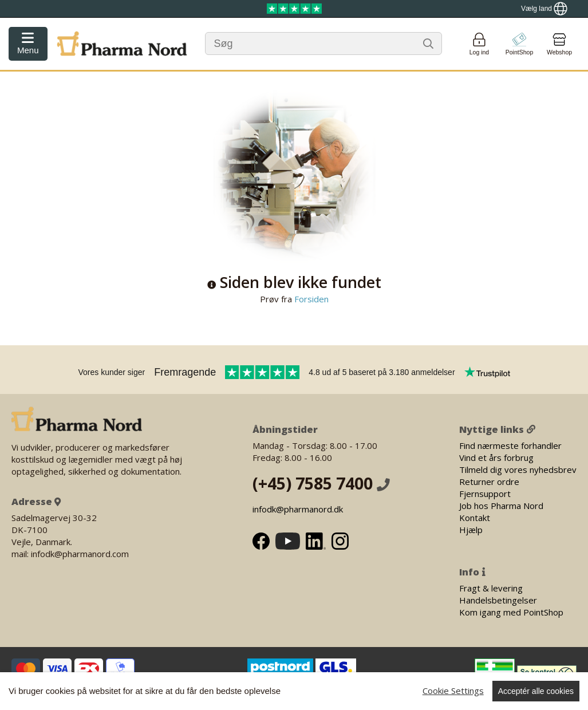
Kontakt (475, 518)
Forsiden (310, 299)
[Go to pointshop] (519, 44)
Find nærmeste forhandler (510, 445)
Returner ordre (489, 482)
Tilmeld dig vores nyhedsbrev (518, 470)
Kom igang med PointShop (511, 612)
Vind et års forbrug (496, 457)
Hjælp (471, 530)
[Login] (479, 44)
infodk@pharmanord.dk (298, 509)
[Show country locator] (544, 9)
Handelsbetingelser (498, 600)
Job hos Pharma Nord (501, 506)
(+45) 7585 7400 (321, 483)
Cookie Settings (453, 691)
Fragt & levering (491, 588)
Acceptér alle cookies (536, 691)
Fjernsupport (485, 494)
